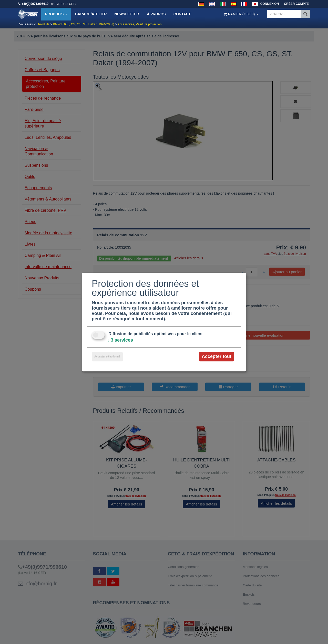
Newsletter (127, 14)
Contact (182, 14)
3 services (120, 340)
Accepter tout (217, 357)
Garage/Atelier (91, 14)
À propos (156, 14)
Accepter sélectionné (107, 357)
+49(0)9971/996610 (35, 4)
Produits (56, 14)
